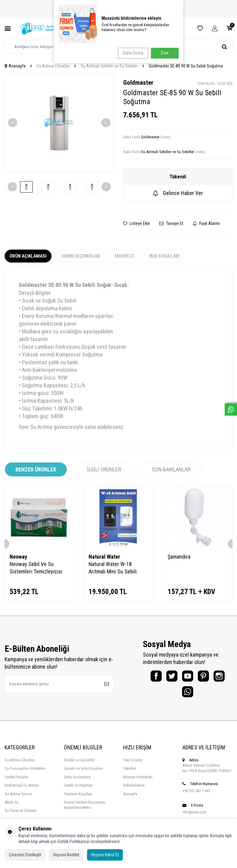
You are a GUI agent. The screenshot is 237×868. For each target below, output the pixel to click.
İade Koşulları (164, 256)
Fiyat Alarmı (206, 223)
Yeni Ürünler (133, 766)
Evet (165, 53)
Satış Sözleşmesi (77, 782)
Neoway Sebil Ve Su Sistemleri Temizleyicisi (36, 568)
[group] (59, 123)
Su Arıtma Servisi (18, 799)
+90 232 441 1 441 (196, 796)
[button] (13, 123)
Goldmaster (138, 83)
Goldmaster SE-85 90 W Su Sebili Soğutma (186, 66)
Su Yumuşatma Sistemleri (25, 774)
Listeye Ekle (137, 223)
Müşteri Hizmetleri (138, 782)
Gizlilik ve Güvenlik (79, 766)
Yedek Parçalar (17, 782)
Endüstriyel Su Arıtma (22, 791)
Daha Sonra (131, 53)
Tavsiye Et (171, 223)
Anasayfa (15, 66)
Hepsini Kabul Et (105, 855)
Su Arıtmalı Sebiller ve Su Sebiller (109, 66)
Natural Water (104, 557)
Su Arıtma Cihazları (53, 66)
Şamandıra (179, 557)
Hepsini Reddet (66, 855)
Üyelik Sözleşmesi (78, 791)
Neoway (18, 557)
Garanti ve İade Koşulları (83, 774)
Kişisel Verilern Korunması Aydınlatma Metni (85, 810)
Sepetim (130, 774)
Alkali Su (12, 808)
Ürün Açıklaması (28, 256)
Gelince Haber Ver (178, 193)
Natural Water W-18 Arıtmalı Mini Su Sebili (113, 568)
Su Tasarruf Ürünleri (21, 816)
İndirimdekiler (134, 791)
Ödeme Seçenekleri (81, 256)
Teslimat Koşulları (78, 799)
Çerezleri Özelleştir (25, 855)
